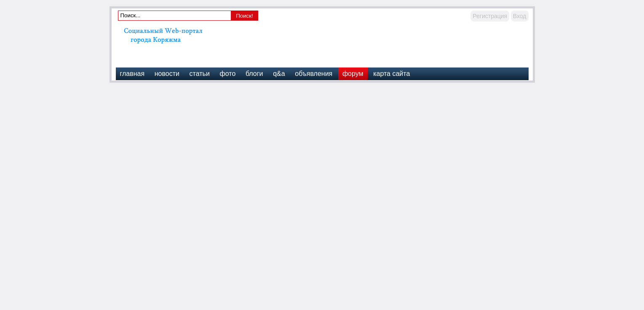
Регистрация (490, 16)
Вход (520, 16)
